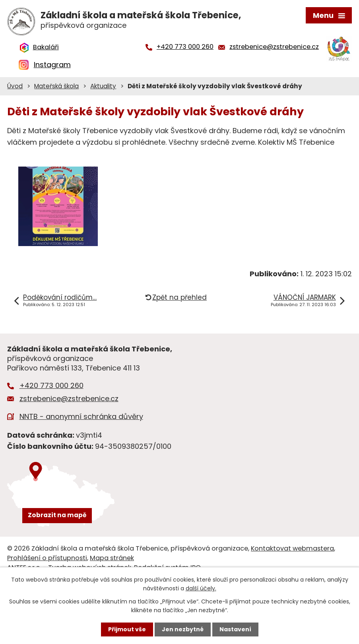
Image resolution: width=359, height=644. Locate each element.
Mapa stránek (112, 558)
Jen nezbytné (183, 629)
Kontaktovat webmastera (292, 548)
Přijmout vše (127, 629)
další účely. (201, 588)
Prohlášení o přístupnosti (47, 558)
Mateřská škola (56, 86)
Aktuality (103, 86)
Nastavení (235, 629)
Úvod (15, 86)
